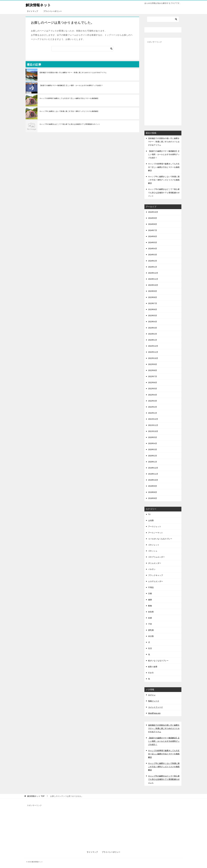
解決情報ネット (40, 5)
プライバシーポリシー (53, 11)
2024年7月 (153, 230)
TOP (36, 796)
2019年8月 (153, 492)
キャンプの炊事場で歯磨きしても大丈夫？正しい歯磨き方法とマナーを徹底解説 (69, 98)
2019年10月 (153, 480)
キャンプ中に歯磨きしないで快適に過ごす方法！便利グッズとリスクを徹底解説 (69, 111)
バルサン (152, 569)
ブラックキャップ (156, 575)
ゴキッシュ (153, 551)
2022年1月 (153, 413)
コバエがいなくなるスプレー (160, 539)
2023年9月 (153, 291)
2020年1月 (153, 462)
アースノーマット (156, 533)
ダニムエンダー (155, 563)
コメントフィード (156, 707)
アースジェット (155, 526)
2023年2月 (153, 334)
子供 (150, 624)
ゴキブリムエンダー (156, 557)
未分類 (151, 636)
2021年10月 (153, 431)
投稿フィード (154, 701)
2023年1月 (153, 340)
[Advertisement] (163, 83)
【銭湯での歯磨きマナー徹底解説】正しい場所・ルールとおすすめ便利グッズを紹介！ (71, 85)
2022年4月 (153, 395)
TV (149, 514)
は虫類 (151, 520)
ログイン (152, 695)
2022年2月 (153, 407)
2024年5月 (153, 242)
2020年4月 (153, 443)
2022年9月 (153, 364)
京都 (150, 593)
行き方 (151, 673)
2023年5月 (153, 316)
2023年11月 (153, 279)
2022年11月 (153, 352)
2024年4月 (153, 249)
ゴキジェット (154, 545)
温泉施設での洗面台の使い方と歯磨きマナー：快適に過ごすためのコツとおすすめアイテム (73, 73)
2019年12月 (153, 468)
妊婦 (150, 618)
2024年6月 (153, 236)
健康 (150, 600)
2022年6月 (153, 383)
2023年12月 (153, 273)
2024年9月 (153, 218)
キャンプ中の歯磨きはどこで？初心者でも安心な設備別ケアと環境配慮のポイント (70, 124)
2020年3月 (153, 449)
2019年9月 (153, 486)
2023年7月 (153, 303)
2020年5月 (153, 437)
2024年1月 (153, 267)
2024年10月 (153, 212)
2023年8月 (153, 297)
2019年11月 (153, 474)
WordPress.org (154, 713)
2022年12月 (153, 346)
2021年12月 (153, 419)
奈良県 (151, 612)
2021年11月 (153, 425)
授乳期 (151, 630)
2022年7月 (153, 376)
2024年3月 (153, 255)
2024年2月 (153, 261)
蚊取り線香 (153, 667)
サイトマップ (32, 11)
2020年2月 (153, 456)
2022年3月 (153, 401)
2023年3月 (153, 328)
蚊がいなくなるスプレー (158, 661)
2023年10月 (153, 285)
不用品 (151, 587)
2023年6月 (153, 309)
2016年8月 (153, 498)
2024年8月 (153, 224)
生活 (150, 648)
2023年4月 (153, 322)
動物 (150, 606)
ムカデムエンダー (156, 581)
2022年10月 (153, 358)
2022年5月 (153, 389)
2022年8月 (153, 370)
